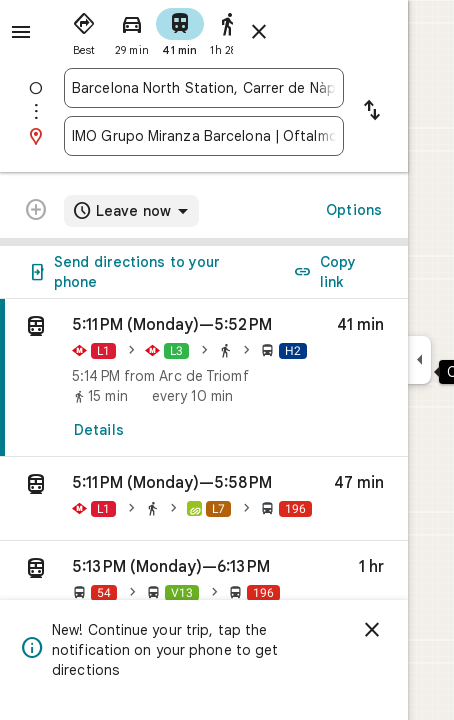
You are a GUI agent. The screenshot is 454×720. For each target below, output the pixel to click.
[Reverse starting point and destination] (372, 112)
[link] (204, 378)
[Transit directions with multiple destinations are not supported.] (36, 212)
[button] (204, 499)
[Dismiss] (372, 630)
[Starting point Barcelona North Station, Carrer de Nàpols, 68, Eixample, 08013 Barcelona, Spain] (204, 88)
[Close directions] (259, 32)
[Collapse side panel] (419, 360)
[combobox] (204, 88)
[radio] (84, 30)
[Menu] (21, 32)
